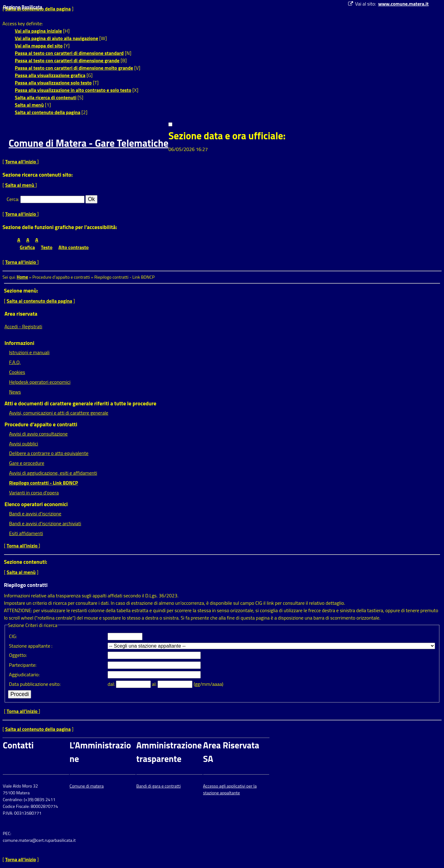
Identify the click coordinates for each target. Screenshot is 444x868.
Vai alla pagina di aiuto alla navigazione (56, 38)
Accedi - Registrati (23, 326)
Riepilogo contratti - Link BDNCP (43, 483)
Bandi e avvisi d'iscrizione (35, 514)
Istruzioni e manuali (29, 352)
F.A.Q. (15, 362)
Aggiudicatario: (24, 674)
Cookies (17, 372)
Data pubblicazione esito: (35, 684)
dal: (112, 684)
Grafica (27, 247)
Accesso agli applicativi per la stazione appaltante (230, 789)
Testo (47, 247)
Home (22, 277)
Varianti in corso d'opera (34, 493)
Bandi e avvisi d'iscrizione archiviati (45, 523)
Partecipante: (23, 665)
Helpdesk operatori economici (40, 382)
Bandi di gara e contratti (158, 786)
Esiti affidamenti (26, 533)
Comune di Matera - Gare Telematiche (88, 143)
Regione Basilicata (23, 7)
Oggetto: (18, 655)
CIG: (13, 636)
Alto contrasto (74, 247)
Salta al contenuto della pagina (48, 112)
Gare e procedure (27, 463)
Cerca (12, 199)
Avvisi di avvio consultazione (38, 434)
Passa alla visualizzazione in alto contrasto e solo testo (73, 90)
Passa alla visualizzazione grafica (50, 75)
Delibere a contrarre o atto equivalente (49, 453)
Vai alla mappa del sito (39, 46)
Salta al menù (29, 105)
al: (155, 684)
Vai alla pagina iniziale (38, 31)
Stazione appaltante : (31, 646)
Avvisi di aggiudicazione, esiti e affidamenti (53, 473)
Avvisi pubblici (23, 444)
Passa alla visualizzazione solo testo (53, 83)
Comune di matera (87, 786)
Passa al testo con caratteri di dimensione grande (67, 60)
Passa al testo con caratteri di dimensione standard (69, 53)
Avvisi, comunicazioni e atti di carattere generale (59, 413)
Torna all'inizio (21, 162)
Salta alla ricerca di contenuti (46, 97)
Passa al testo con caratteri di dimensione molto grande (74, 68)
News (15, 392)
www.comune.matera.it (403, 4)
